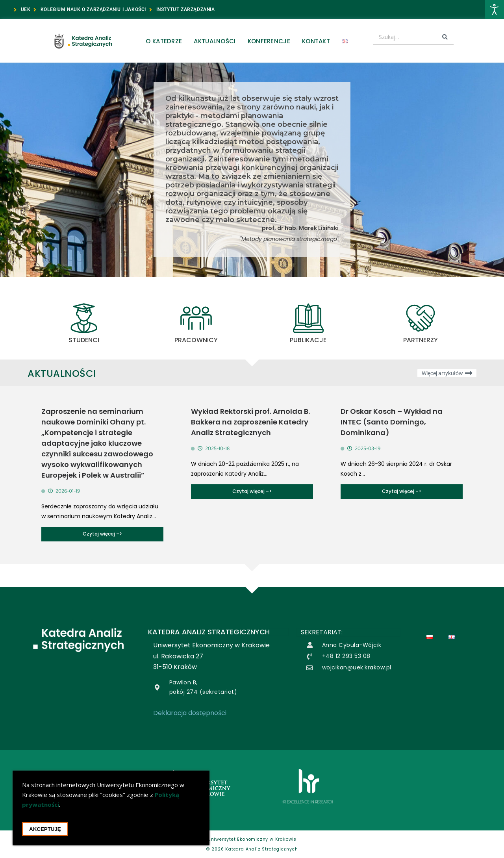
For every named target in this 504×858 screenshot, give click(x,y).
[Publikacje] (308, 318)
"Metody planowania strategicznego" (289, 239)
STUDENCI (84, 340)
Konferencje (269, 41)
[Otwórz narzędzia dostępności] (495, 9)
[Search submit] (445, 37)
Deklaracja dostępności (190, 713)
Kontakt (316, 41)
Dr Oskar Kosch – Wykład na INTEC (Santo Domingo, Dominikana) (392, 422)
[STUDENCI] (84, 318)
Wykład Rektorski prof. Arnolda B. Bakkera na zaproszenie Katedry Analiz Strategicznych (250, 422)
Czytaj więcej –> (102, 534)
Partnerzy (421, 340)
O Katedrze (164, 41)
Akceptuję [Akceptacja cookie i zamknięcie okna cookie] (45, 830)
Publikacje (308, 340)
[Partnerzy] (421, 318)
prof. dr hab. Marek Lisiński (300, 228)
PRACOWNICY (196, 340)
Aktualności (215, 41)
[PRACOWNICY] (196, 318)
